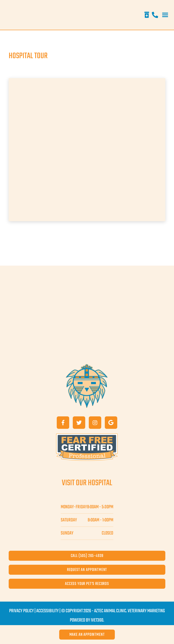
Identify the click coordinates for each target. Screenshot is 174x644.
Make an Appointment (87, 635)
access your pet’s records (87, 584)
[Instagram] (95, 423)
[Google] (111, 423)
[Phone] (155, 15)
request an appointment (87, 570)
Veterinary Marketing (146, 611)
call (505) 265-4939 (87, 556)
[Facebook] (63, 423)
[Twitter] (79, 423)
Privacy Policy (21, 611)
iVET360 (97, 620)
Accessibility (48, 611)
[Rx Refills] (147, 15)
